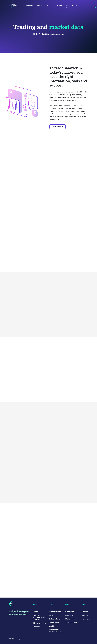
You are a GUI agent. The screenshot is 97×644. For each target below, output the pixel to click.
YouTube (85, 615)
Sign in (83, 5)
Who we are (70, 612)
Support (40, 5)
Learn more (56, 127)
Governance (54, 623)
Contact (75, 5)
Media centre (71, 619)
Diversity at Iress (40, 623)
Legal (51, 615)
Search (88, 5)
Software (29, 5)
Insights (59, 5)
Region (94, 5)
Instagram (86, 619)
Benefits (36, 627)
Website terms (55, 612)
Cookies (52, 626)
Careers (36, 612)
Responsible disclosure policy (56, 631)
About (49, 5)
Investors (69, 615)
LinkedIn (85, 612)
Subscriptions (55, 619)
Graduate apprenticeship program (39, 617)
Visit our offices (71, 623)
